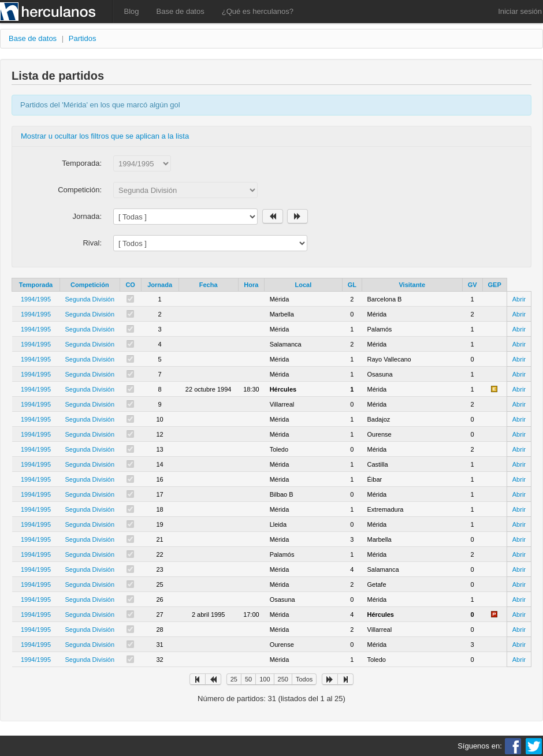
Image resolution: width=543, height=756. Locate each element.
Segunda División (90, 299)
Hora (251, 285)
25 (234, 679)
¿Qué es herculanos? (258, 11)
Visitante (412, 285)
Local (304, 285)
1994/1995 (36, 299)
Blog (132, 11)
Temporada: (82, 163)
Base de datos (181, 11)
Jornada (160, 285)
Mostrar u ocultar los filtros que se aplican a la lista (105, 136)
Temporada (36, 285)
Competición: (80, 190)
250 (283, 679)
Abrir (519, 299)
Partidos (83, 38)
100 (265, 679)
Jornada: (87, 216)
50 (248, 679)
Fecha (209, 285)
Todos (304, 679)
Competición (90, 285)
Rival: (92, 243)
